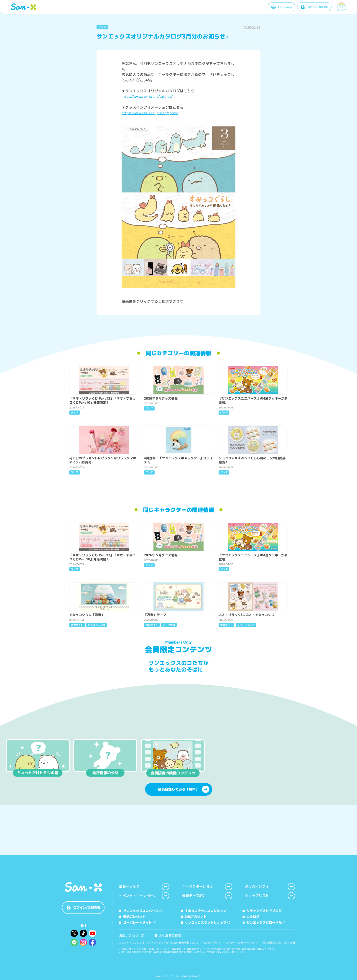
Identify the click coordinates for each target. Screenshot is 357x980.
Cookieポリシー (212, 943)
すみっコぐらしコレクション (204, 911)
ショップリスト (270, 896)
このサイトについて (130, 943)
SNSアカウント (194, 917)
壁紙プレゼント (132, 917)
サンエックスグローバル (264, 922)
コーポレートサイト (137, 922)
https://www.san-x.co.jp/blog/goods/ (150, 113)
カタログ (251, 917)
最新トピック (144, 887)
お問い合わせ (131, 935)
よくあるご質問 (168, 935)
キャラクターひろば (207, 887)
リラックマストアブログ (262, 911)
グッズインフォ (270, 887)
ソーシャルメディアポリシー (242, 943)
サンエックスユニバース (140, 911)
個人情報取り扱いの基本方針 (279, 943)
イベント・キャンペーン (144, 896)
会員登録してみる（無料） (184, 831)
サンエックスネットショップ (205, 922)
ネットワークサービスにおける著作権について (172, 943)
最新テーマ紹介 (207, 896)
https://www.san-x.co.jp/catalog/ (147, 96)
